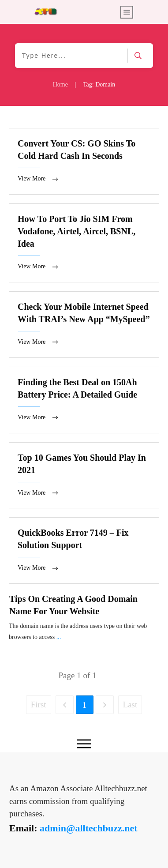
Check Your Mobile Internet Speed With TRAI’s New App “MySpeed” (84, 327)
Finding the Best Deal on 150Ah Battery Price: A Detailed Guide (84, 403)
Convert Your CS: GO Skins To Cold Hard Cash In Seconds (84, 162)
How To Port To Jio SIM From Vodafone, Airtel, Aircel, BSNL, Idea (84, 244)
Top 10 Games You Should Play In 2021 (84, 479)
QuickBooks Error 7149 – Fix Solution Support (84, 555)
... (59, 642)
